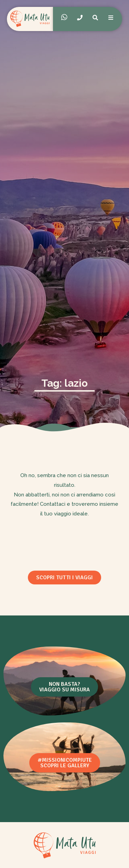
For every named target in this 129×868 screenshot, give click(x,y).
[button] (64, 578)
